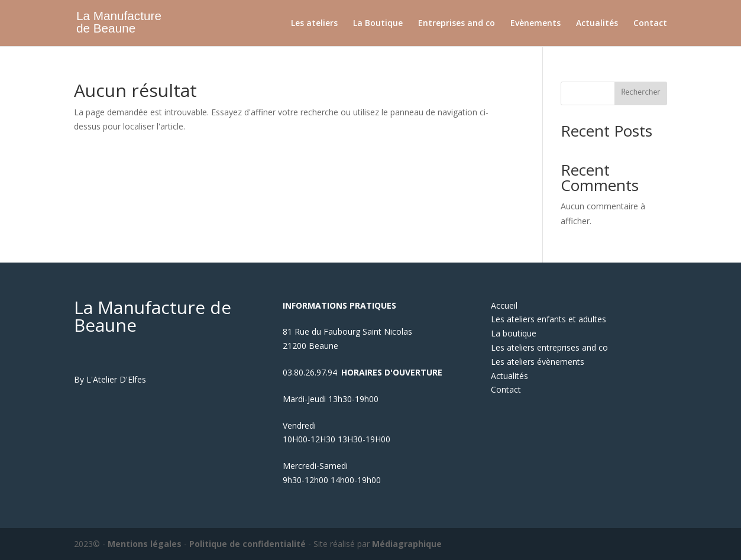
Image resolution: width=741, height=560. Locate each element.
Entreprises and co (457, 24)
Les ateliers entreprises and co (549, 347)
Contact (650, 24)
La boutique (514, 333)
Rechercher (641, 93)
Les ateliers (314, 24)
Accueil (504, 305)
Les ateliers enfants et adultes (549, 319)
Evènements (535, 24)
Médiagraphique (407, 544)
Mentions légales (145, 544)
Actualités (597, 24)
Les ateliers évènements (538, 362)
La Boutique (378, 24)
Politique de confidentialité (247, 544)
